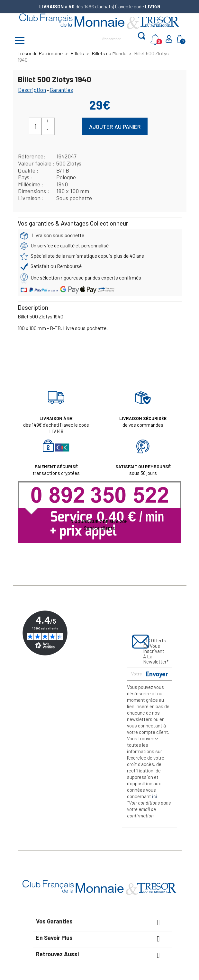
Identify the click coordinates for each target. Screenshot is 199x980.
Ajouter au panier (115, 127)
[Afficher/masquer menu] (20, 41)
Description (32, 90)
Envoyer (157, 674)
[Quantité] (35, 126)
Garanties (61, 90)
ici (155, 796)
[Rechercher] (120, 38)
